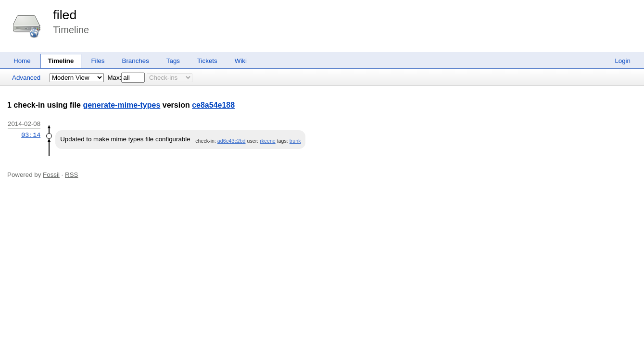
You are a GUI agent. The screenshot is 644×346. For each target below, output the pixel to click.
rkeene (268, 141)
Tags (173, 61)
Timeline (61, 61)
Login (623, 61)
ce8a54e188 (213, 105)
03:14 (31, 135)
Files (98, 61)
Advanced (26, 78)
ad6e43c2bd (232, 141)
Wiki (241, 61)
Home (22, 61)
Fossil (51, 175)
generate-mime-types (121, 105)
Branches (136, 61)
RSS (71, 175)
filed (65, 15)
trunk (295, 141)
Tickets (207, 61)
